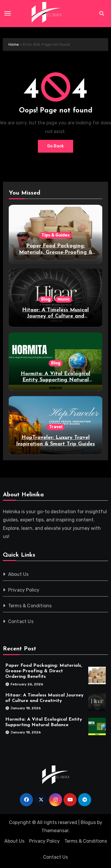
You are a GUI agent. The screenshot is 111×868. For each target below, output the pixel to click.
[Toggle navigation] (8, 13)
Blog (46, 299)
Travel (56, 427)
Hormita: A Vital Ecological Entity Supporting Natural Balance (55, 380)
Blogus (88, 822)
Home (14, 44)
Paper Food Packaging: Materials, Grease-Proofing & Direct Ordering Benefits (56, 252)
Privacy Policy (24, 590)
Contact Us (21, 621)
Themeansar (55, 831)
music (64, 299)
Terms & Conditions (30, 606)
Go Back (55, 146)
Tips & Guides (55, 235)
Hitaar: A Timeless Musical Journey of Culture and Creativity (55, 316)
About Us (18, 574)
